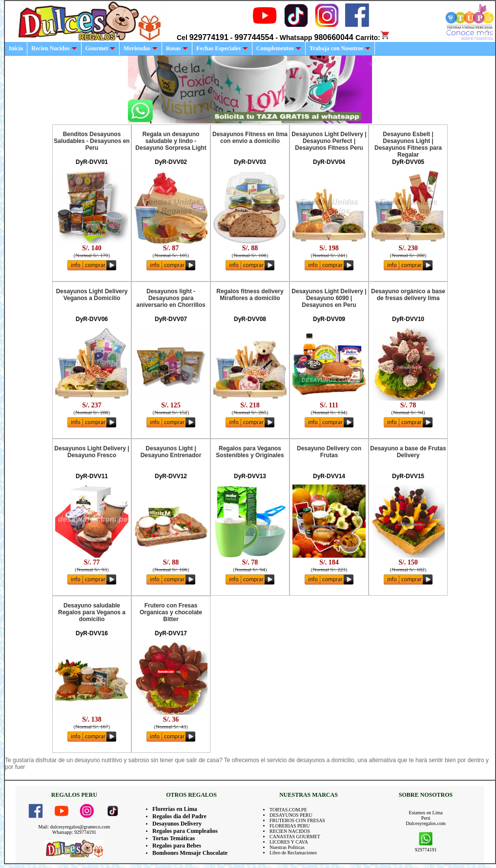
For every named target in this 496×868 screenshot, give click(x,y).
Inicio (16, 48)
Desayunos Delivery (177, 824)
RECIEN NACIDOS (290, 831)
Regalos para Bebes (177, 846)
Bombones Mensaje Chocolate (190, 853)
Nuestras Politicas (287, 847)
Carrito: (373, 38)
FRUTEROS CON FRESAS (297, 820)
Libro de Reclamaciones (293, 853)
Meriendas (141, 48)
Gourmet (101, 48)
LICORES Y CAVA (289, 842)
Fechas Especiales (222, 48)
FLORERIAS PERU (290, 826)
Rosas (177, 48)
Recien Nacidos (54, 48)
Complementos (279, 48)
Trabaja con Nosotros (340, 48)
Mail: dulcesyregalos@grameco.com (74, 827)
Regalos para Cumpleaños (185, 831)
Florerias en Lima (175, 809)
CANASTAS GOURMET (295, 837)
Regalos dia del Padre (179, 816)
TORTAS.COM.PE (288, 810)
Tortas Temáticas (174, 838)
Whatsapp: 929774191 (74, 832)
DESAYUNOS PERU (291, 815)
